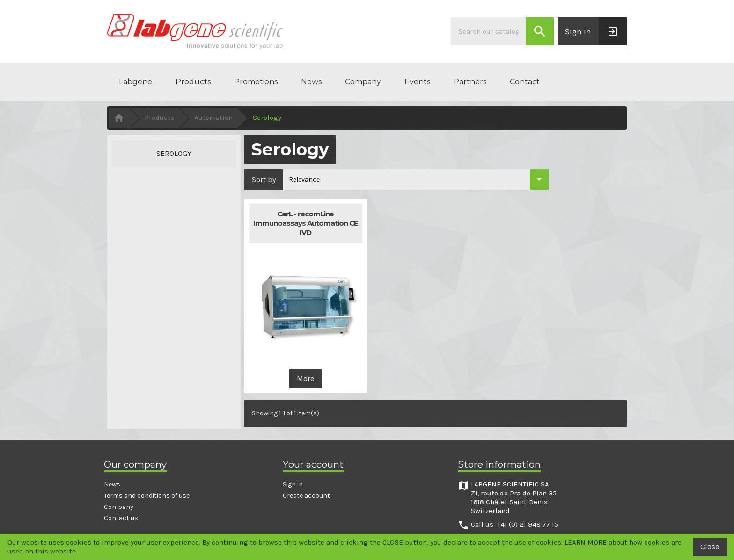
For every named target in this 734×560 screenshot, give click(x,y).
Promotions (256, 82)
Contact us (121, 518)
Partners (470, 82)
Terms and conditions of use (147, 496)
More (305, 379)
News (311, 82)
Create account (306, 496)
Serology (174, 153)
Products (193, 82)
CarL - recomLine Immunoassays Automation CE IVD (306, 223)
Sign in (293, 484)
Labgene (136, 82)
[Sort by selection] (416, 180)
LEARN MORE (586, 542)
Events (417, 82)
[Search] (488, 31)
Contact (525, 82)
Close (710, 547)
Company (363, 82)
